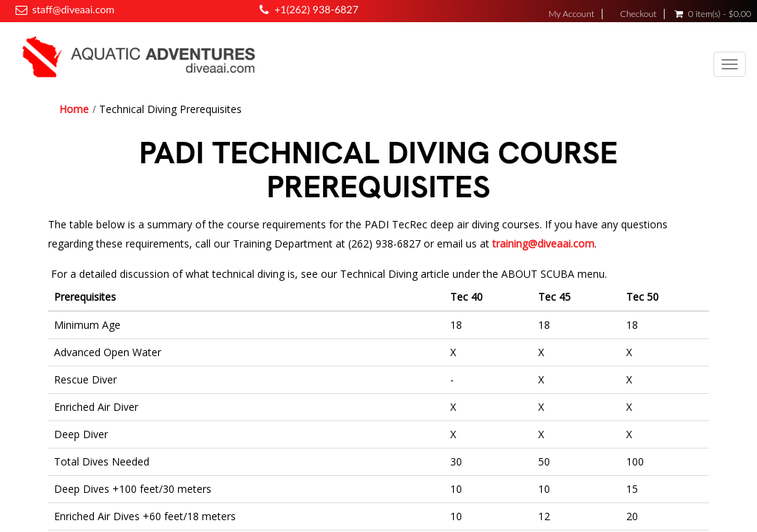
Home (74, 109)
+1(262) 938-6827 (316, 9)
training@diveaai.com (543, 243)
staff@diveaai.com (73, 9)
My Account (571, 14)
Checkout (638, 14)
